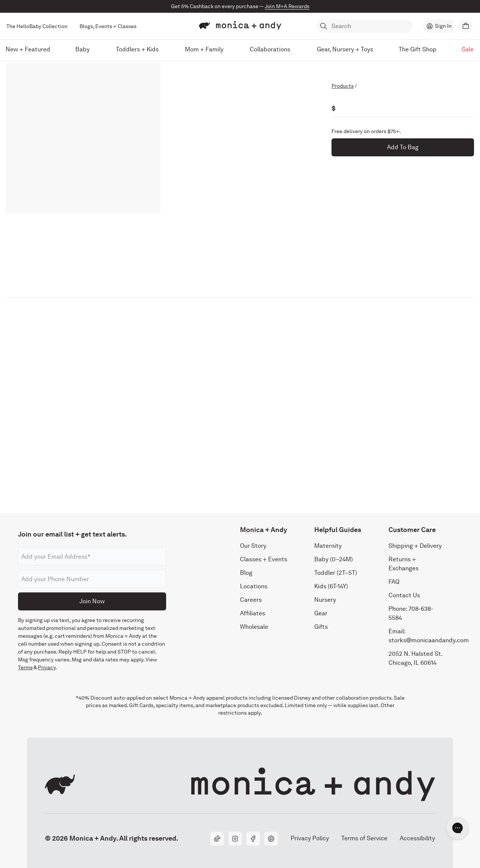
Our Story (253, 546)
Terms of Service (364, 838)
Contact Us (404, 595)
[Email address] (92, 556)
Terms (25, 667)
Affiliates (253, 613)
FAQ (394, 582)
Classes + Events (264, 559)
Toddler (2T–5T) (336, 573)
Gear (321, 613)
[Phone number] (92, 579)
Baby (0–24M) (334, 559)
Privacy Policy (310, 838)
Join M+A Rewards (287, 6)
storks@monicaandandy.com (429, 640)
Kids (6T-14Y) (331, 586)
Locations (254, 586)
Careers (251, 600)
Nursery (325, 600)
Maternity (328, 546)
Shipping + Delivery (415, 546)
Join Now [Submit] (92, 601)
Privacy (47, 667)
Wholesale (254, 627)
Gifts (321, 627)
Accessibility (417, 838)
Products (343, 86)
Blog (246, 573)
